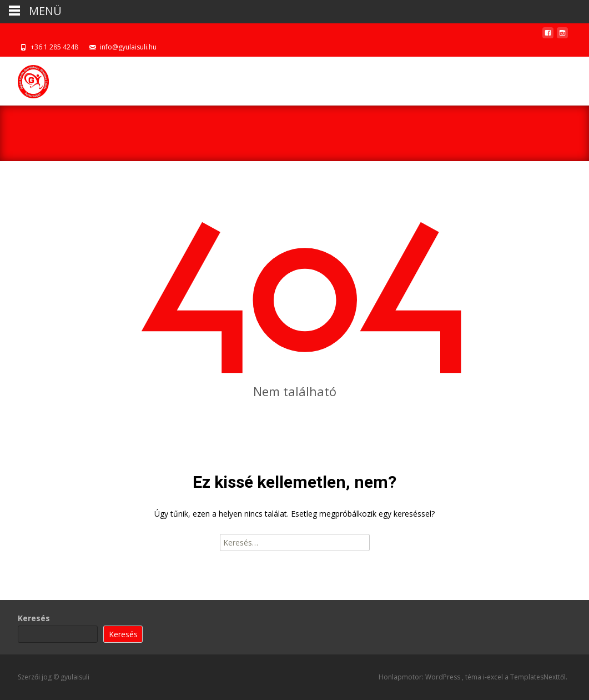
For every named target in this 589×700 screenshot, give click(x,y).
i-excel (494, 677)
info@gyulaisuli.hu (128, 47)
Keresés (34, 618)
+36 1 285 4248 (54, 47)
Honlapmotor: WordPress (420, 677)
